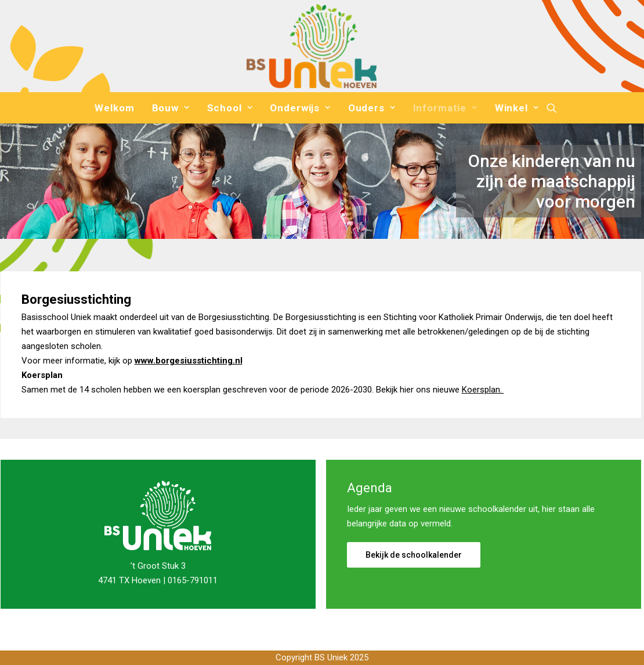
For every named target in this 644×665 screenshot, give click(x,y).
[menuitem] (114, 108)
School (230, 108)
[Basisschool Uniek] (311, 46)
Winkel (517, 108)
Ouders (372, 108)
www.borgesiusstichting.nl (189, 361)
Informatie (445, 108)
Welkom (114, 108)
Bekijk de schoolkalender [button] (414, 555)
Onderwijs (300, 108)
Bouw (171, 108)
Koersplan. (483, 390)
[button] (552, 108)
